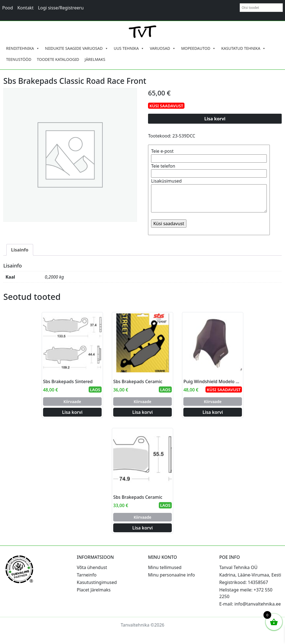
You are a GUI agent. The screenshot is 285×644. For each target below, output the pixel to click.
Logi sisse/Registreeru (61, 8)
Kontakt (26, 8)
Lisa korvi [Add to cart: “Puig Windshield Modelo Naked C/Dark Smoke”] (213, 412)
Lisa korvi (215, 119)
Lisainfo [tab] (20, 250)
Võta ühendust (92, 567)
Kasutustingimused (97, 582)
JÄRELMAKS (95, 59)
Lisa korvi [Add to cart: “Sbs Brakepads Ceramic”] (142, 412)
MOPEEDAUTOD (198, 48)
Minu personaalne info (171, 575)
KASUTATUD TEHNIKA (243, 48)
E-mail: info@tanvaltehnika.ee (250, 604)
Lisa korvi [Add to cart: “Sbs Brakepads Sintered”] (72, 412)
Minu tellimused (165, 567)
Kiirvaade (72, 402)
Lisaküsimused (209, 196)
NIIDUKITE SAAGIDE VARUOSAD (77, 48)
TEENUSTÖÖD (19, 59)
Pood (8, 8)
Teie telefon (209, 170)
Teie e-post (209, 155)
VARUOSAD (163, 48)
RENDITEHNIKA (23, 48)
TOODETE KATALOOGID (58, 59)
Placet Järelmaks (94, 590)
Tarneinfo (87, 575)
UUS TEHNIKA (129, 48)
